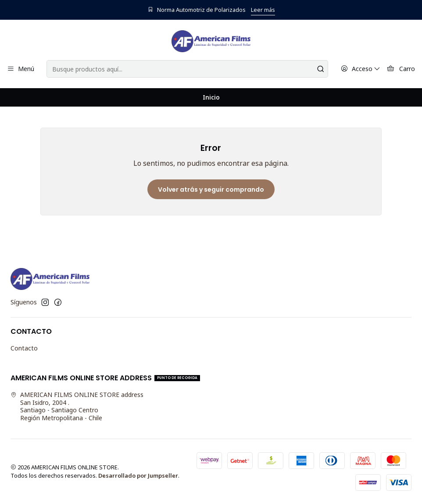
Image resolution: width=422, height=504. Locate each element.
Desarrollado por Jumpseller (138, 475)
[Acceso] (361, 69)
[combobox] (187, 69)
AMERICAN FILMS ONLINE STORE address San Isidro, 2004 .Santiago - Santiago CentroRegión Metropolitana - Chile (77, 406)
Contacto (24, 348)
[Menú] (21, 69)
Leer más (263, 10)
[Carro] (401, 69)
